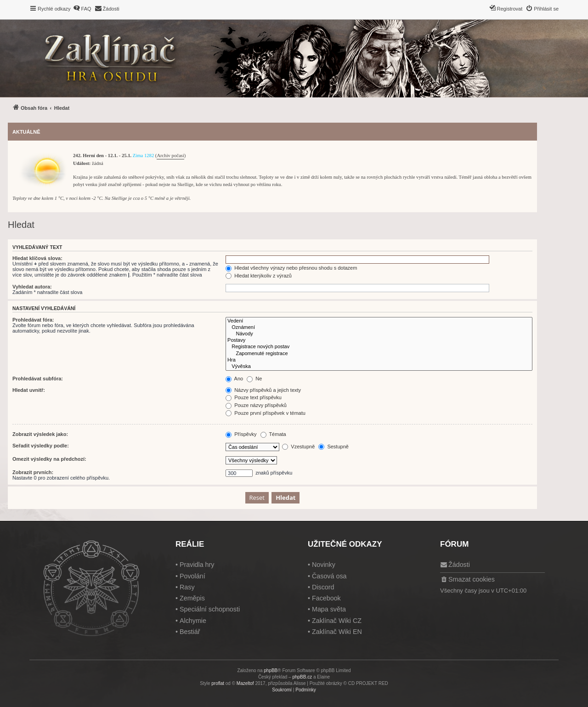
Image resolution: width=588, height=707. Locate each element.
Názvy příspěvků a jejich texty (263, 390)
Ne (254, 379)
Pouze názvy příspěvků (256, 405)
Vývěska (379, 367)
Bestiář (190, 632)
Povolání (192, 576)
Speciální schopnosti (210, 609)
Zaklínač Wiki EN (337, 632)
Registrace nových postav (379, 347)
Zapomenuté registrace (379, 354)
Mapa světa (329, 609)
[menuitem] (82, 9)
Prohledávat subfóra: (38, 379)
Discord (323, 587)
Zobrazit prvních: (33, 472)
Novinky (324, 565)
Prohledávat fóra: (33, 320)
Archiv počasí (170, 156)
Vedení (379, 321)
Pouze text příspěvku (254, 397)
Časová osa (329, 576)
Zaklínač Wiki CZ (337, 621)
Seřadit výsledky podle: (41, 446)
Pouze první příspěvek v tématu (266, 413)
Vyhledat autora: (32, 287)
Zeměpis (192, 598)
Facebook (326, 598)
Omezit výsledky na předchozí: (49, 459)
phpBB (271, 670)
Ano (234, 379)
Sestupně (334, 447)
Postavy (379, 340)
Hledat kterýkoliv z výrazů (259, 276)
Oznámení (379, 328)
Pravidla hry (197, 565)
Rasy (187, 587)
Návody (379, 334)
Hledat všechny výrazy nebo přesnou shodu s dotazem (291, 268)
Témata (273, 434)
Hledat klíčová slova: (37, 258)
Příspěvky (241, 434)
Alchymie (193, 621)
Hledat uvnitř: (29, 390)
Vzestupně (298, 447)
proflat (218, 683)
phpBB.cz (302, 677)
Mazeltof (245, 683)
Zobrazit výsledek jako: (40, 434)
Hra (379, 360)
